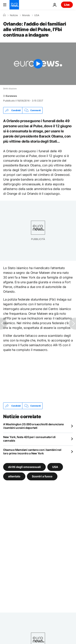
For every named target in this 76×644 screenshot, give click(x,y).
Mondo (26, 15)
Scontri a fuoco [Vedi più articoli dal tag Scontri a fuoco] (42, 476)
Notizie (14, 15)
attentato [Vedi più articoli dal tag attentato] (14, 476)
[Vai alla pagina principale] (14, 5)
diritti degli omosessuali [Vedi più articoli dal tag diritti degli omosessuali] (24, 467)
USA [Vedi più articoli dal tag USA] (55, 467)
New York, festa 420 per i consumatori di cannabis (29, 439)
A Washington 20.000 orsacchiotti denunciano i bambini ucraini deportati (34, 426)
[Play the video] (38, 64)
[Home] (4, 15)
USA (37, 15)
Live (67, 5)
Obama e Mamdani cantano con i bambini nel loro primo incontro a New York (32, 452)
